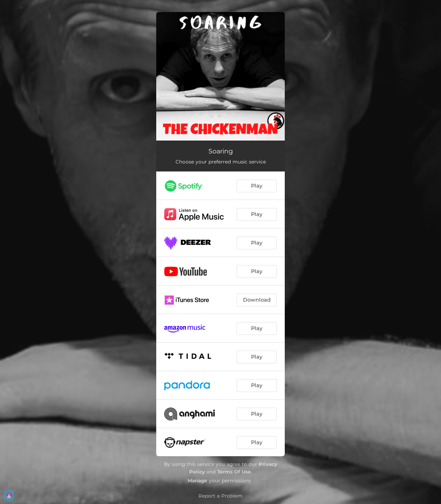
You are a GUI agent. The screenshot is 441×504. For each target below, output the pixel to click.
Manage (197, 481)
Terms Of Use (234, 472)
